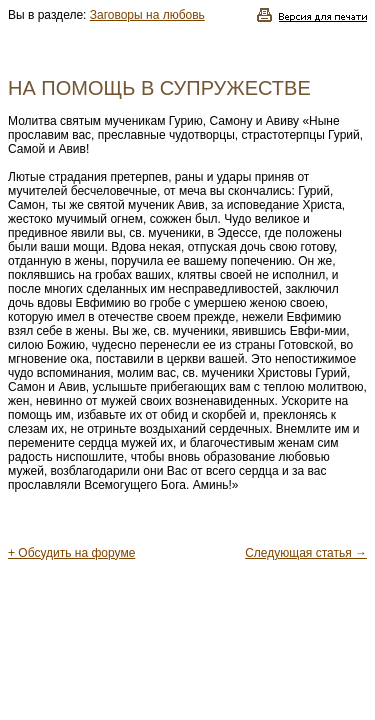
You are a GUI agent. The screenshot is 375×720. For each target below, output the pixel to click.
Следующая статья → (306, 553)
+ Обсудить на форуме (71, 553)
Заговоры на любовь (147, 15)
